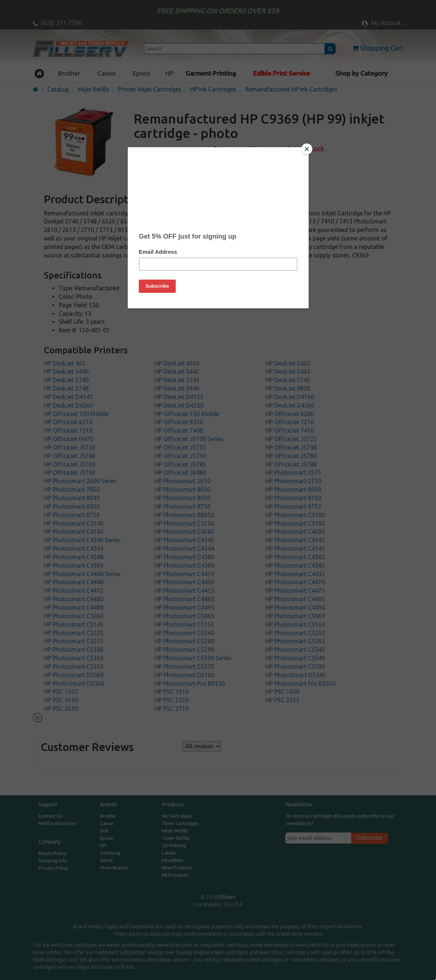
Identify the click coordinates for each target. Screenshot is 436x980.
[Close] (307, 149)
